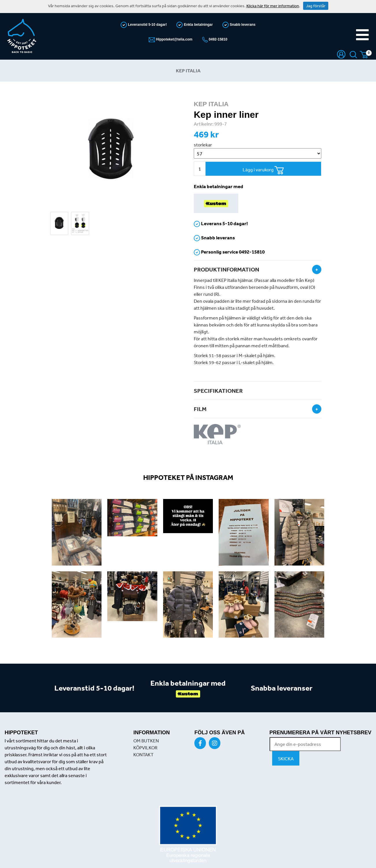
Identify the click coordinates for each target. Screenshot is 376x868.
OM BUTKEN (146, 741)
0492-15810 (218, 39)
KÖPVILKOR (145, 748)
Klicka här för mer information (273, 6)
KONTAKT (143, 755)
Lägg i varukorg (263, 170)
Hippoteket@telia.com (174, 39)
